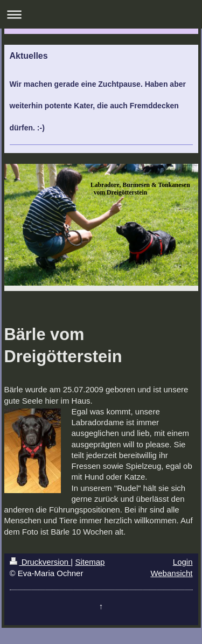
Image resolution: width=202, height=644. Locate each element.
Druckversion (40, 562)
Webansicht (171, 573)
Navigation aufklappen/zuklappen (101, 14)
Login (183, 562)
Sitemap (90, 562)
